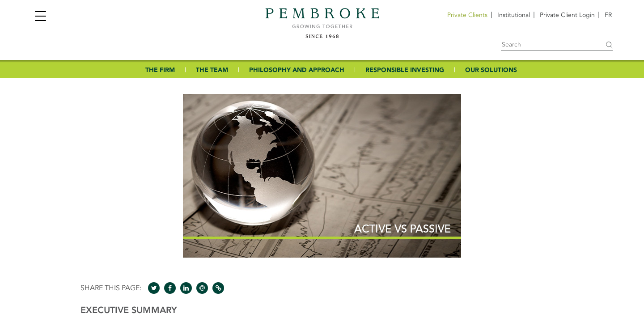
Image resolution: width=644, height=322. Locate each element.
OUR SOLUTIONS (491, 70)
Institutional (514, 15)
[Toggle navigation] (40, 17)
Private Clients (467, 15)
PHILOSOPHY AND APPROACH (297, 70)
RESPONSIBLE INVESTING (405, 70)
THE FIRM (160, 70)
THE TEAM (212, 70)
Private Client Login (567, 15)
